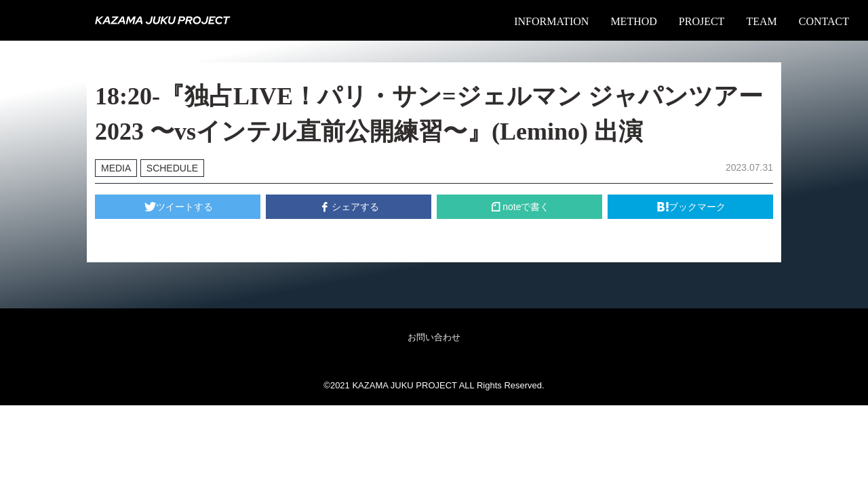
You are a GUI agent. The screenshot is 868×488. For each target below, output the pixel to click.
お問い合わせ (434, 337)
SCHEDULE (172, 168)
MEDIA (116, 168)
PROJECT (702, 21)
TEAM (761, 21)
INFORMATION (551, 21)
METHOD (633, 21)
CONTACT (824, 21)
